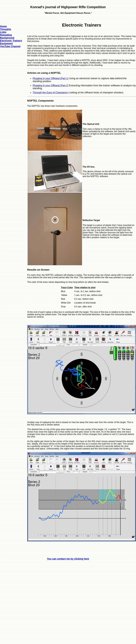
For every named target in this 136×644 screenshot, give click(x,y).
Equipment (6, 44)
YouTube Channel (10, 46)
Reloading (6, 35)
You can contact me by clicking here (68, 559)
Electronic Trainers (11, 41)
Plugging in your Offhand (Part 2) (51, 85)
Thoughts (6, 29)
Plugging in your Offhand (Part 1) (51, 78)
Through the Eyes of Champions (50, 93)
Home (3, 26)
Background (7, 38)
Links (3, 32)
